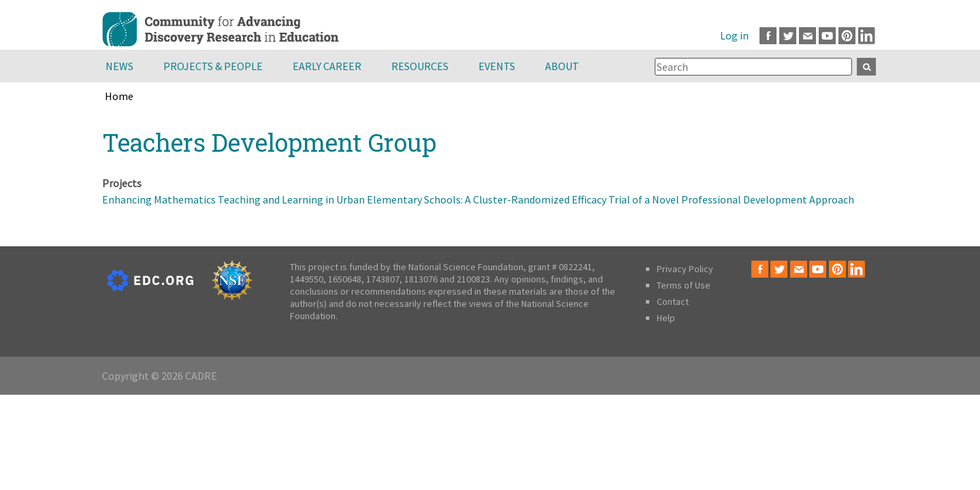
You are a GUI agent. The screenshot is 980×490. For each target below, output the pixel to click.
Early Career (327, 66)
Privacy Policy (685, 269)
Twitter (788, 36)
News (119, 66)
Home (119, 96)
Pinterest (847, 36)
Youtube (827, 36)
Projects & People (213, 66)
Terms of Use (684, 285)
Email (807, 36)
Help (666, 318)
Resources (420, 66)
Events (497, 66)
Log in (734, 35)
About (562, 66)
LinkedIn (867, 36)
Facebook (768, 36)
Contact (673, 301)
